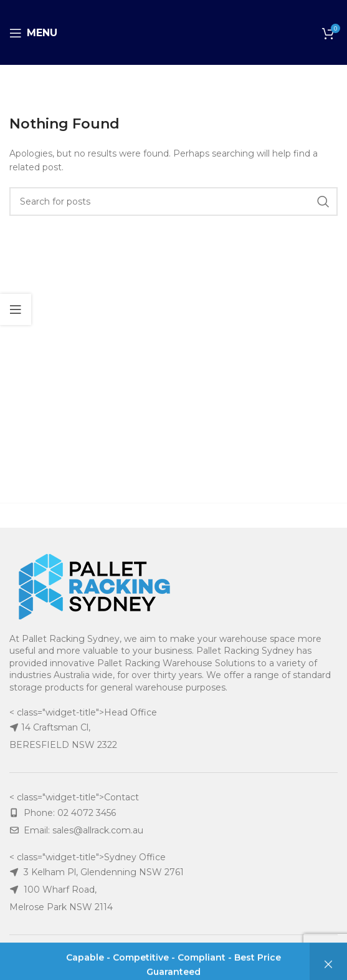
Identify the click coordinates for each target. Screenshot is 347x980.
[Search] (173, 201)
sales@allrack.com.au (98, 830)
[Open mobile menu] (33, 33)
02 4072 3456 (87, 813)
